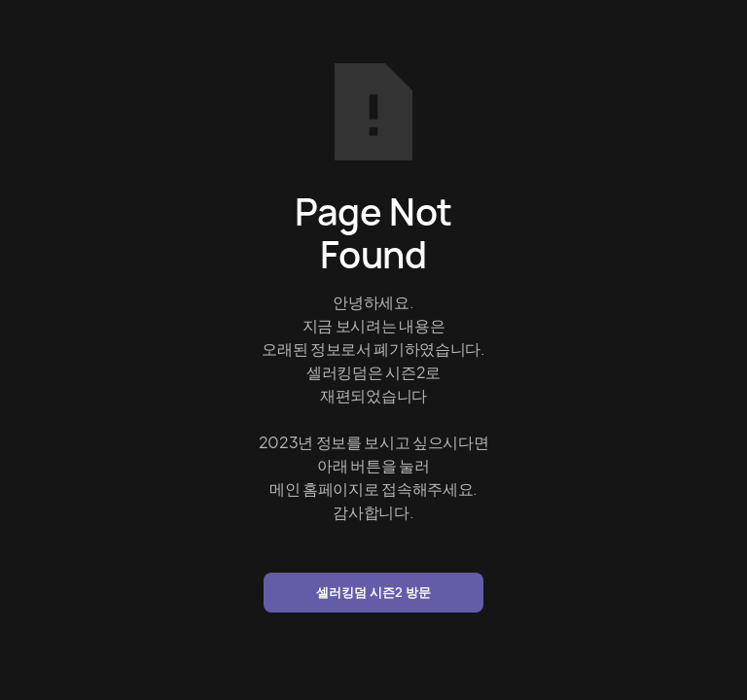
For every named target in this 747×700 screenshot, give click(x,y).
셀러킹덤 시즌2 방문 (373, 592)
